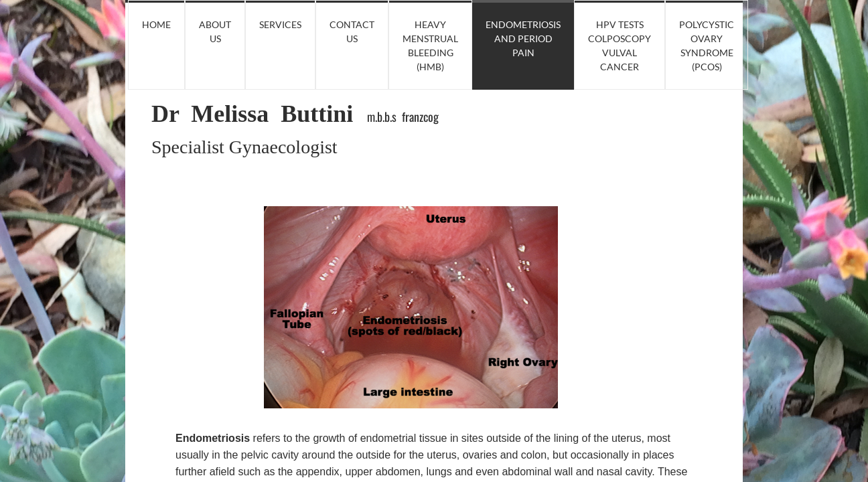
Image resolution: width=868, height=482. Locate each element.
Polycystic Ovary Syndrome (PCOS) (707, 46)
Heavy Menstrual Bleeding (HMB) (430, 46)
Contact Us (352, 31)
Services (280, 24)
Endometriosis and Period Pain (523, 38)
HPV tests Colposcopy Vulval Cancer (620, 46)
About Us (215, 31)
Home (156, 24)
